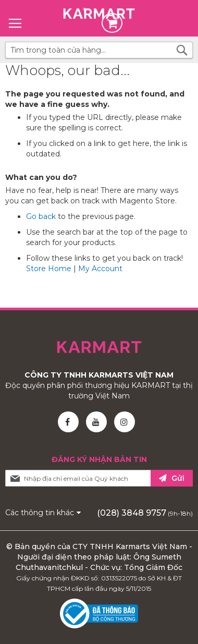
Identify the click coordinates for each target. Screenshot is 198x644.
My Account (100, 269)
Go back (41, 216)
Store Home (49, 269)
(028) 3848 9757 (132, 513)
